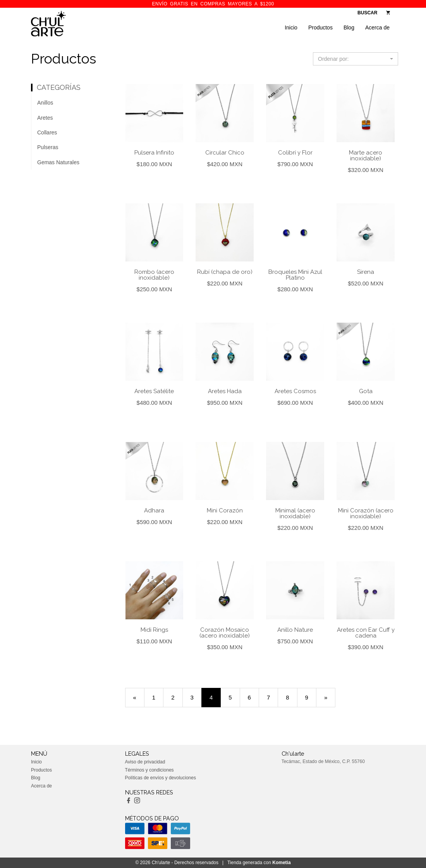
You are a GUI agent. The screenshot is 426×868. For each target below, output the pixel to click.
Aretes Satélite (154, 391)
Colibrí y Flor (295, 153)
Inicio (291, 28)
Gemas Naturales (58, 162)
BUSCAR (367, 13)
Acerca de (377, 28)
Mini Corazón (225, 510)
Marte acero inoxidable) (366, 156)
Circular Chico (225, 153)
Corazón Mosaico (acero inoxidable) (225, 633)
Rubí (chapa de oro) (225, 272)
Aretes (45, 118)
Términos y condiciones (149, 770)
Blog (349, 28)
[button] (356, 59)
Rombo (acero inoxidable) (154, 275)
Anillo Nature (295, 630)
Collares (47, 132)
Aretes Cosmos (295, 391)
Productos (320, 28)
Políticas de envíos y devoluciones (161, 778)
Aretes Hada (225, 391)
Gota (366, 391)
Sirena (366, 272)
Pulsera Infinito (154, 153)
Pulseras (48, 147)
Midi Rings (154, 630)
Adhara (154, 510)
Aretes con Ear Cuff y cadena (366, 633)
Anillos (45, 103)
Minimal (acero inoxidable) (295, 513)
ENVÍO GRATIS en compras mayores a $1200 (213, 4)
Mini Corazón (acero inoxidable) (366, 513)
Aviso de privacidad (145, 762)
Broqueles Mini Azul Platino (295, 275)
